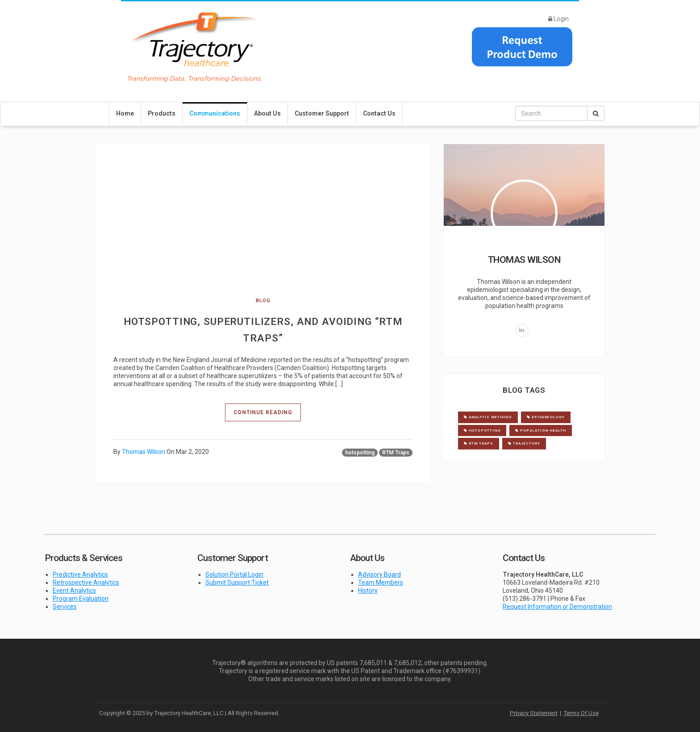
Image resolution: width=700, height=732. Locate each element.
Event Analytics (74, 591)
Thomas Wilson (144, 452)
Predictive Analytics (80, 574)
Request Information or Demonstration (557, 607)
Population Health (541, 430)
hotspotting (360, 453)
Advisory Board (379, 574)
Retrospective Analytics (86, 582)
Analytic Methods (488, 417)
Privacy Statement (534, 713)
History (368, 591)
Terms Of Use (581, 713)
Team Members (381, 582)
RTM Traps (396, 453)
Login (558, 19)
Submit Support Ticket (237, 582)
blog (263, 301)
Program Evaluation (81, 599)
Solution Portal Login (234, 574)
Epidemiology (546, 417)
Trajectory (524, 443)
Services (65, 607)
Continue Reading (263, 412)
